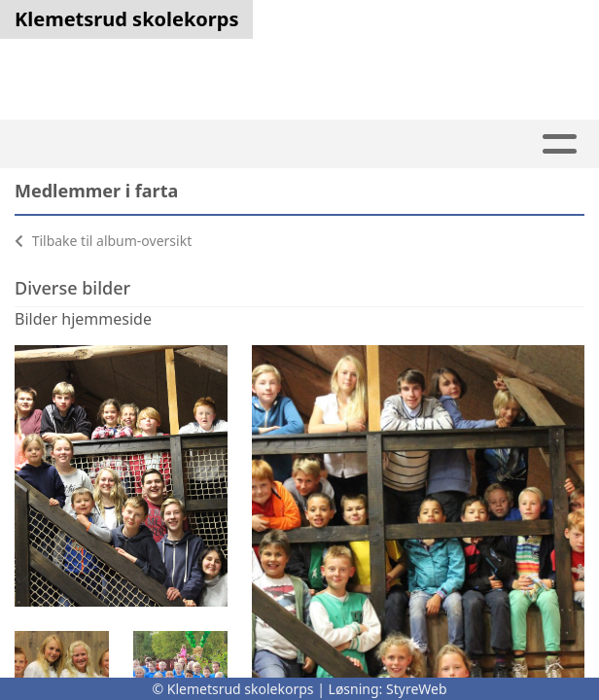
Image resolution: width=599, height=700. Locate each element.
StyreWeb (417, 689)
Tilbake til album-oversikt (103, 241)
